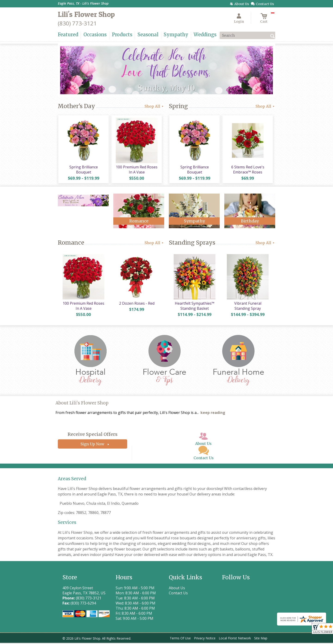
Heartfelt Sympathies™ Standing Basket (194, 307)
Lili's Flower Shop (86, 14)
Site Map (261, 639)
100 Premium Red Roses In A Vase (136, 170)
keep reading (213, 414)
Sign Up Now (92, 445)
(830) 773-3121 (77, 23)
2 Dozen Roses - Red (137, 304)
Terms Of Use (180, 639)
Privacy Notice (205, 639)
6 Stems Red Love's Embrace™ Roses (248, 170)
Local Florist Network (235, 639)
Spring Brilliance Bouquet (83, 170)
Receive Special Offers (92, 435)
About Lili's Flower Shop (82, 404)
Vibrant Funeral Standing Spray (247, 307)
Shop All (154, 106)
